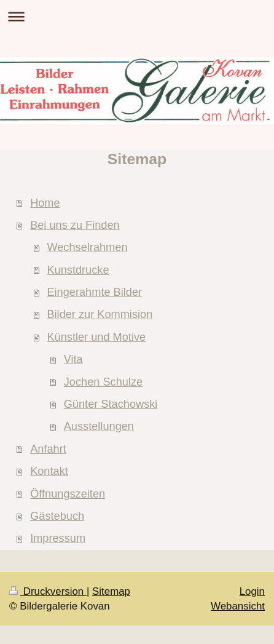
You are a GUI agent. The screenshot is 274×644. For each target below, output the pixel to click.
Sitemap (111, 591)
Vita (73, 359)
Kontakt (49, 471)
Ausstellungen (99, 426)
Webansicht (238, 606)
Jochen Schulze (103, 382)
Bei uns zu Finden (75, 225)
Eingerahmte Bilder (94, 292)
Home (45, 203)
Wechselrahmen (87, 247)
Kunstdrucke (78, 270)
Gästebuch (57, 516)
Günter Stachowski (111, 404)
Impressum (58, 538)
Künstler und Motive (96, 337)
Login (252, 591)
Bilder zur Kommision (100, 314)
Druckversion (48, 591)
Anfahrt (48, 449)
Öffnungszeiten (68, 494)
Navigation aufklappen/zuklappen (137, 16)
